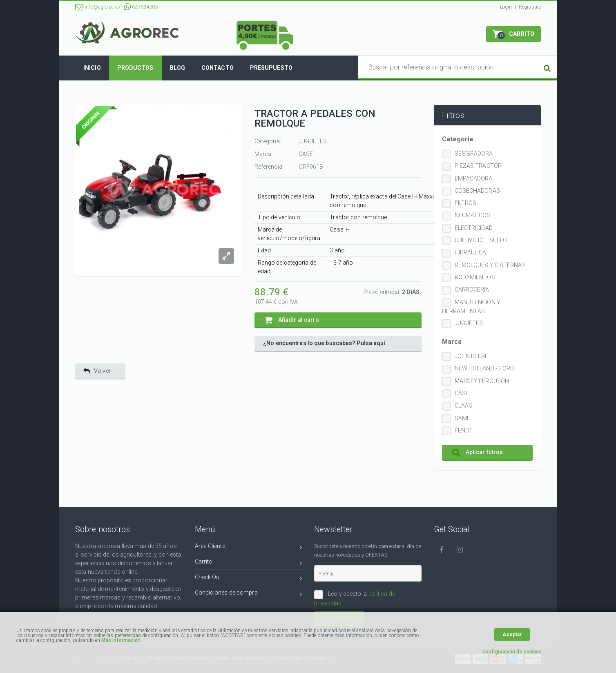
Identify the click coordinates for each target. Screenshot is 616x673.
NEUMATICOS (473, 215)
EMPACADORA (474, 178)
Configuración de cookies (512, 652)
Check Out (249, 578)
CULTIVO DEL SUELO (481, 240)
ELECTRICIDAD (474, 228)
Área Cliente (249, 547)
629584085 (141, 7)
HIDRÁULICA (471, 252)
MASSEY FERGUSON (482, 381)
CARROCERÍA (472, 290)
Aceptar (512, 635)
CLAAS (464, 406)
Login (506, 7)
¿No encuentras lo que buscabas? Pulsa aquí (324, 343)
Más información (121, 640)
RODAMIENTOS (475, 277)
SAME (462, 418)
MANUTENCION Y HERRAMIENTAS (471, 307)
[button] (513, 34)
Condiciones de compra (249, 594)
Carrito (249, 563)
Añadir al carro (292, 320)
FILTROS (466, 203)
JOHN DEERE (472, 356)
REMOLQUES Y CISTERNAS (490, 265)
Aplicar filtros (478, 452)
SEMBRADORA (474, 154)
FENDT (464, 430)
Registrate (530, 7)
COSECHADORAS (477, 191)
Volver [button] (97, 371)
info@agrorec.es (98, 7)
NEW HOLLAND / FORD (484, 368)
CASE (462, 393)
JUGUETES (469, 323)
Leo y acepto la (355, 598)
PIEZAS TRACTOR (478, 166)
